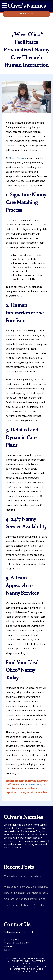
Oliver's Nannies (27, 6)
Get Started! (27, 13)
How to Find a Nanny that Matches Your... (26, 893)
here (19, 296)
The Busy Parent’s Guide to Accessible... (25, 905)
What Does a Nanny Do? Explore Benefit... (26, 887)
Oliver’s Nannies (17, 158)
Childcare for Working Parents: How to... (25, 899)
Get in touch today (32, 785)
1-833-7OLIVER (11, 940)
